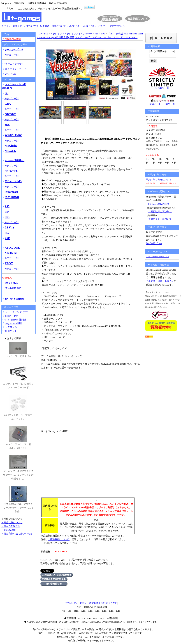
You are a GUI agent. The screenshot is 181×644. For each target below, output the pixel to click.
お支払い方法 (31, 26)
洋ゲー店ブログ (154, 243)
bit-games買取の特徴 (159, 204)
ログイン (6, 26)
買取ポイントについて (160, 219)
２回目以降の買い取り (160, 212)
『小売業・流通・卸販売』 (160, 281)
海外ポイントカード (15, 69)
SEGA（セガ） (13, 316)
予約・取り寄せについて (159, 180)
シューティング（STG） (18, 312)
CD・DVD (11, 74)
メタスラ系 (11, 327)
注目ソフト (11, 331)
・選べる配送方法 (11, 526)
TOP (40, 34)
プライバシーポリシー (77, 603)
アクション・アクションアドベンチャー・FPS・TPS (78, 34)
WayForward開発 (13, 323)
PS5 (46, 34)
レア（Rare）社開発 (15, 320)
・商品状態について (59, 539)
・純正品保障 (8, 530)
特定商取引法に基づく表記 (103, 603)
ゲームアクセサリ (15, 64)
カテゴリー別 (11, 55)
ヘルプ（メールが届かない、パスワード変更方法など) (96, 26)
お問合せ (17, 26)
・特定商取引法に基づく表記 (17, 534)
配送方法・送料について (53, 26)
